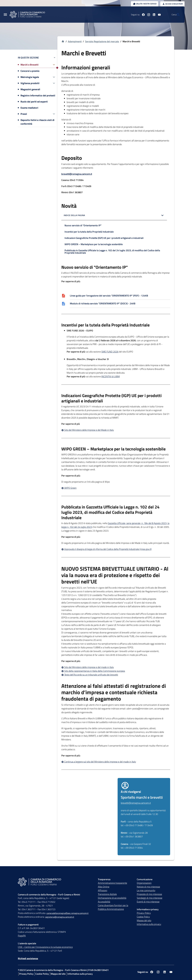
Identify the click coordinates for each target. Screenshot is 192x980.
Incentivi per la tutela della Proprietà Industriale (89, 232)
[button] (114, 216)
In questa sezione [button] (37, 58)
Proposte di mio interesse (149, 894)
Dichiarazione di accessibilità (112, 898)
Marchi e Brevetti (30, 65)
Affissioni (103, 891)
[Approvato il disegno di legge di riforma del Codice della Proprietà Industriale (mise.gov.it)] (116, 549)
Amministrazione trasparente (112, 883)
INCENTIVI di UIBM (111, 376)
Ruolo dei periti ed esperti (34, 102)
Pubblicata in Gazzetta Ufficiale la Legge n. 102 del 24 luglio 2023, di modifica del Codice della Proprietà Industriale (112, 252)
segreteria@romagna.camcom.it (60, 917)
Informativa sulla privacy (149, 924)
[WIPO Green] (116, 488)
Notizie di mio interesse (148, 887)
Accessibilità (104, 902)
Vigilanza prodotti (30, 83)
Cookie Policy (143, 917)
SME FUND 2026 (110, 352)
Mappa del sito (144, 921)
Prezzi (24, 114)
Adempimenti (75, 41)
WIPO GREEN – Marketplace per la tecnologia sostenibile (94, 244)
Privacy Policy (144, 913)
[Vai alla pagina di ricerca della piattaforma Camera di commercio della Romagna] (177, 15)
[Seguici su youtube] (153, 15)
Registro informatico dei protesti (38, 95)
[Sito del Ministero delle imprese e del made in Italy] (116, 667)
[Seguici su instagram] (142, 15)
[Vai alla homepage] (63, 42)
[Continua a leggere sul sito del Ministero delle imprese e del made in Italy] (116, 762)
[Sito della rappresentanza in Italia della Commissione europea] (116, 671)
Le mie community (146, 891)
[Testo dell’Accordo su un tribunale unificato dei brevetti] (116, 675)
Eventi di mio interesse (148, 902)
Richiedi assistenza (28, 959)
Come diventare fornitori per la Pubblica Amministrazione (113, 907)
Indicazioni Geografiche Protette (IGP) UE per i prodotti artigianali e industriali (104, 238)
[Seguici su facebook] (137, 15)
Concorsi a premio (30, 71)
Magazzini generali (30, 89)
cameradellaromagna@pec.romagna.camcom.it (67, 913)
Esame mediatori (29, 108)
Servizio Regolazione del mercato (102, 41)
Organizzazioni (144, 883)
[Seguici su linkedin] (148, 15)
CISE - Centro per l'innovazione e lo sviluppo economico (45, 947)
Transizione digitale (107, 894)
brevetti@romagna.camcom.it (77, 174)
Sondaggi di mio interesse (150, 898)
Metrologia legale (30, 77)
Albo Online (104, 887)
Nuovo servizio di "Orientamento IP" (83, 225)
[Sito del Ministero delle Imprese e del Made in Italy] (116, 430)
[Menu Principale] (5, 15)
